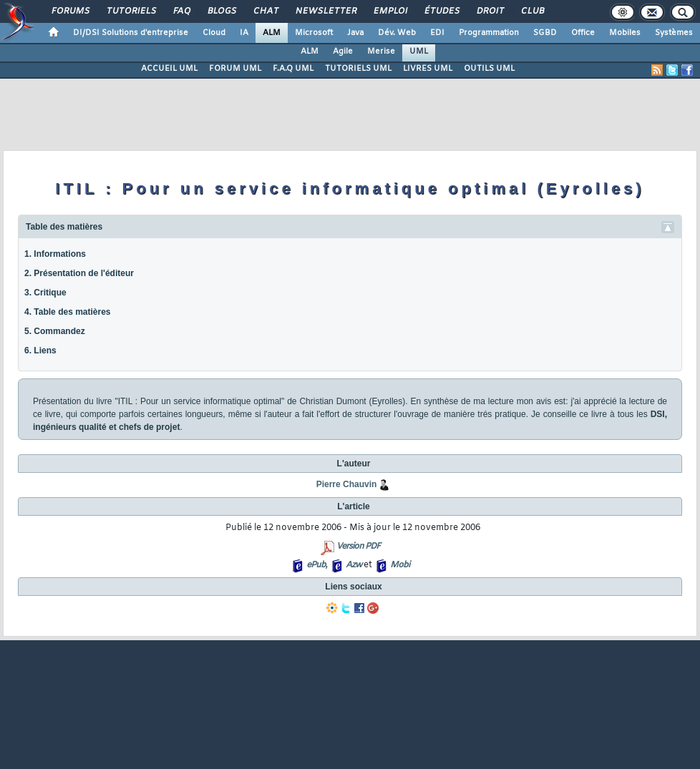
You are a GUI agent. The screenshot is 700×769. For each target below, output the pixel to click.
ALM (272, 33)
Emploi (390, 11)
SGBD (545, 33)
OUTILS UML (489, 69)
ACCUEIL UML (169, 69)
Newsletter (325, 11)
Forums (70, 11)
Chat (265, 11)
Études (441, 11)
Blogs (221, 11)
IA (244, 33)
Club (532, 11)
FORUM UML (235, 69)
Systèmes (674, 33)
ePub (316, 565)
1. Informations (55, 254)
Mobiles (625, 33)
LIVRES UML (428, 69)
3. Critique (45, 293)
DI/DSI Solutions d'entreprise (131, 33)
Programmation (489, 33)
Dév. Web (397, 33)
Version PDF (358, 547)
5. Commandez (55, 331)
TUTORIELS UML (358, 69)
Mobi (400, 565)
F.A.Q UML (293, 69)
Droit (490, 11)
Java (355, 33)
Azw (354, 565)
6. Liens (40, 351)
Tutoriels (131, 11)
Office (583, 33)
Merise (381, 52)
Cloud (214, 33)
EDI (437, 33)
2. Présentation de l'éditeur (79, 273)
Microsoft (314, 33)
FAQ (181, 11)
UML (419, 52)
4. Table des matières (68, 312)
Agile (343, 52)
